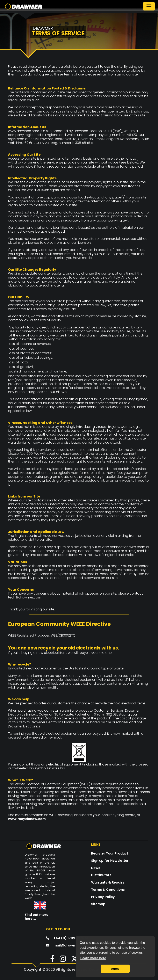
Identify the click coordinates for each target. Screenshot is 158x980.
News (96, 868)
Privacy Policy (103, 897)
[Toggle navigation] (149, 6)
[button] (50, 960)
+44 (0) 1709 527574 (71, 938)
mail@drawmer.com (71, 945)
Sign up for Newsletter (110, 861)
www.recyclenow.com (27, 819)
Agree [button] (115, 969)
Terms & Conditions (108, 890)
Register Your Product (110, 853)
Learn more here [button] (93, 958)
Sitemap (98, 904)
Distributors (101, 875)
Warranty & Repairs (108, 882)
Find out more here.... (37, 917)
